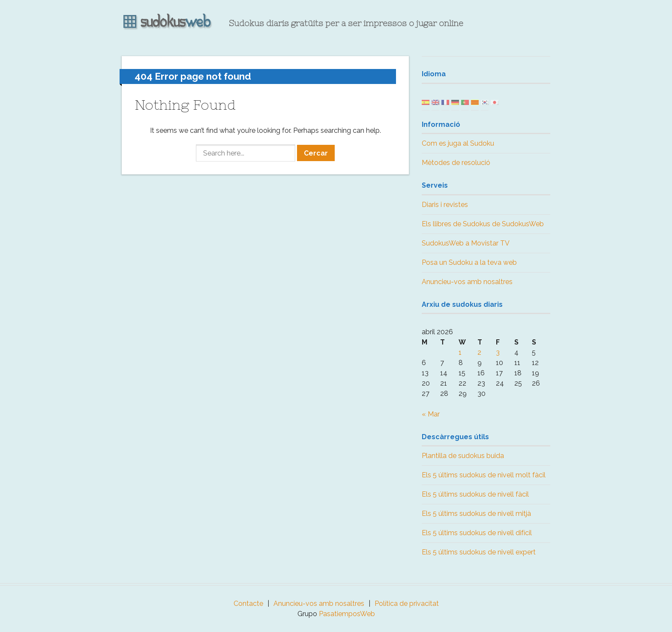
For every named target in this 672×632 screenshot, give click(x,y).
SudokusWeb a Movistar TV (466, 243)
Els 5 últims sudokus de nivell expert (479, 552)
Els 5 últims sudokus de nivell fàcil (475, 494)
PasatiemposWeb (347, 614)
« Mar (431, 414)
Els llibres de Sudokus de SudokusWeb (483, 224)
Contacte (248, 604)
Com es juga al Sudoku (458, 143)
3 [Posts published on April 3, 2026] (498, 352)
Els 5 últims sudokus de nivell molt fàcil (484, 475)
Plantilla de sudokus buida (463, 456)
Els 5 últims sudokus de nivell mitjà (476, 514)
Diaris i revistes (445, 205)
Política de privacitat (407, 604)
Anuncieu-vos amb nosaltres (467, 282)
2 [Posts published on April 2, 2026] (479, 352)
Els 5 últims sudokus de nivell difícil (477, 533)
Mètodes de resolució (456, 163)
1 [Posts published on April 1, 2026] (460, 352)
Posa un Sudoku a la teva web (469, 262)
